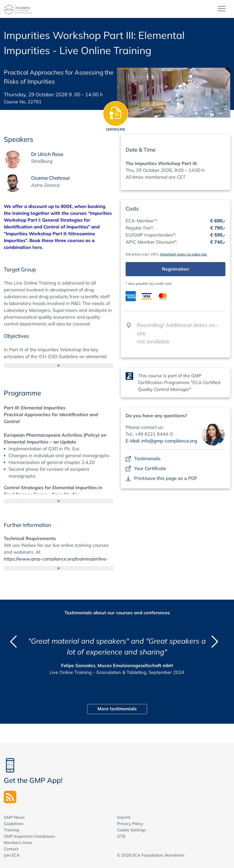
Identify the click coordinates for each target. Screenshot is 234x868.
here (37, 247)
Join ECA (12, 855)
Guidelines (14, 823)
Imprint (124, 817)
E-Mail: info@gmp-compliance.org (161, 441)
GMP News (14, 817)
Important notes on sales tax (183, 254)
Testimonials (147, 458)
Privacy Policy (130, 823)
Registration (175, 269)
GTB (121, 836)
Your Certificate (150, 468)
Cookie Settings (132, 830)
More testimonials (117, 708)
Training (11, 830)
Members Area (18, 842)
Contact (11, 849)
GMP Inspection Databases (29, 836)
